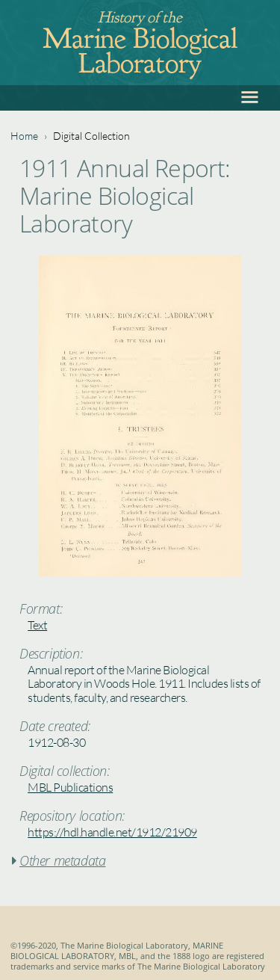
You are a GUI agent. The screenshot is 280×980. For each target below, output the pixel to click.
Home (24, 136)
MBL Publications (70, 787)
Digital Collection (91, 136)
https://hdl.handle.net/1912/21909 (112, 832)
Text (37, 625)
